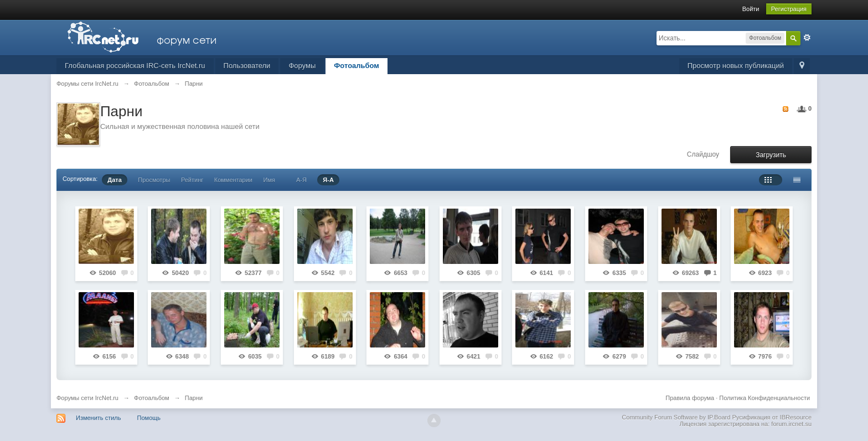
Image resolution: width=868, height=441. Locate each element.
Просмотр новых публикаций (736, 66)
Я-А (328, 180)
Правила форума (690, 398)
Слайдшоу (703, 154)
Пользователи (247, 66)
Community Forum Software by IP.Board (676, 417)
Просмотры (154, 180)
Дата (114, 180)
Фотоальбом (356, 66)
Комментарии (233, 180)
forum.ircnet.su (791, 424)
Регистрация (789, 9)
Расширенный (807, 38)
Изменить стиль (99, 418)
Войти (751, 9)
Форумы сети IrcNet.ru (87, 398)
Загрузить (771, 155)
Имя (269, 180)
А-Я (301, 180)
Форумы (302, 66)
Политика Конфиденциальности (764, 398)
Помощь (149, 418)
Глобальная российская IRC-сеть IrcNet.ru (135, 66)
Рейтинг (192, 180)
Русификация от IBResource (771, 417)
